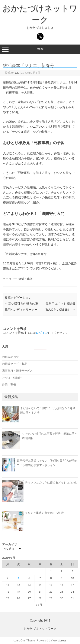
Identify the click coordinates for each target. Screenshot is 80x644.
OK (17, 73)
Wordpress (59, 640)
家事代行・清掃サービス (17, 371)
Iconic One (19, 640)
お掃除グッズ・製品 (15, 364)
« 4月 (39, 605)
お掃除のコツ (10, 357)
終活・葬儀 (25, 279)
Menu (40, 49)
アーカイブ (10, 544)
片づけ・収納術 (12, 378)
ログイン (42, 333)
